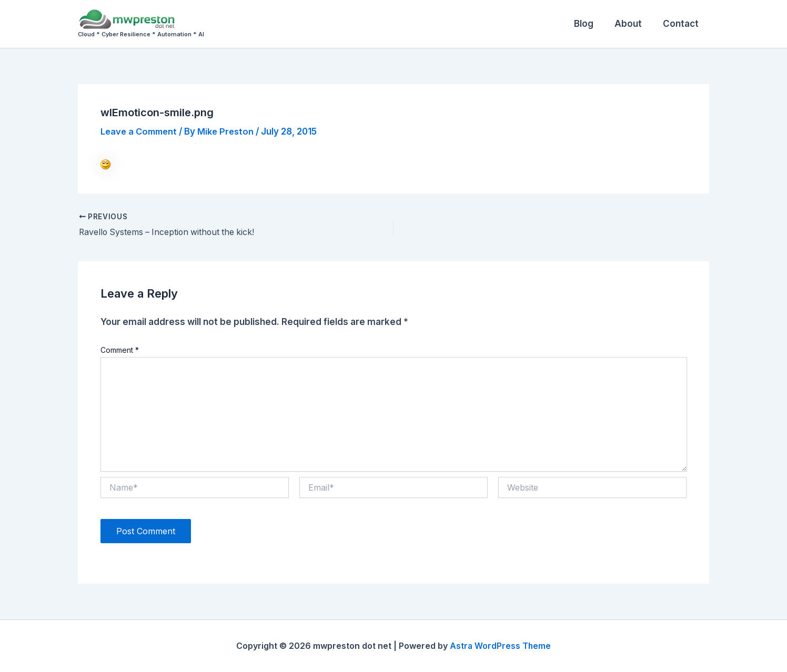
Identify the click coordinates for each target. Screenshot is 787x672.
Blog (592, 24)
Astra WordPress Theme (500, 646)
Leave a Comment (141, 131)
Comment (120, 350)
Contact (682, 24)
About (633, 24)
